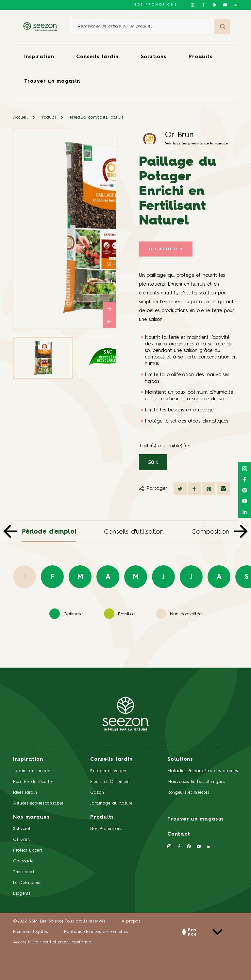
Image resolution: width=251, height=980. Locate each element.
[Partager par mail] (223, 489)
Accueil (21, 117)
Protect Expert (28, 850)
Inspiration (39, 57)
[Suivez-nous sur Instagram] (193, 5)
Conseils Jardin (97, 57)
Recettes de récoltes (33, 782)
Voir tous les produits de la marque (196, 143)
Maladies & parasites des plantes (203, 771)
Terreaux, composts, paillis (96, 117)
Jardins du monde (32, 771)
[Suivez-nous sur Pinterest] (214, 5)
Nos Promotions (106, 829)
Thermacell (25, 872)
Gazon (97, 793)
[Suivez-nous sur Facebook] (203, 5)
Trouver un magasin (52, 82)
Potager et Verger (109, 771)
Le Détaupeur (27, 883)
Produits (201, 57)
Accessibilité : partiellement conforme (52, 942)
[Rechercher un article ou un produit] (143, 26)
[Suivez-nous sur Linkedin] (236, 5)
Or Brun (180, 135)
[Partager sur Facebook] (194, 489)
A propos (131, 921)
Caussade (23, 861)
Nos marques (31, 817)
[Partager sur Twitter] (180, 489)
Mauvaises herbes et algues (196, 782)
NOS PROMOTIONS (155, 5)
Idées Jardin (25, 793)
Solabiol (22, 829)
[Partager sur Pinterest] (209, 489)
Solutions (154, 57)
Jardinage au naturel (112, 803)
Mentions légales (30, 932)
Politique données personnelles (96, 932)
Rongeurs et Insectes (188, 793)
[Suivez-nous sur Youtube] (225, 5)
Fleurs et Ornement (110, 782)
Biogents (22, 894)
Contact (179, 834)
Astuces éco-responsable (38, 803)
